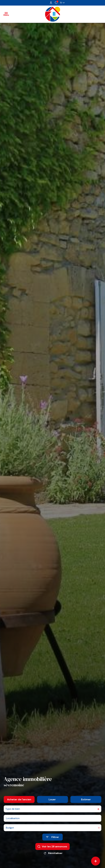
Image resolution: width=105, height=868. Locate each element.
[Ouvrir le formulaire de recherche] (52, 840)
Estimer (86, 802)
